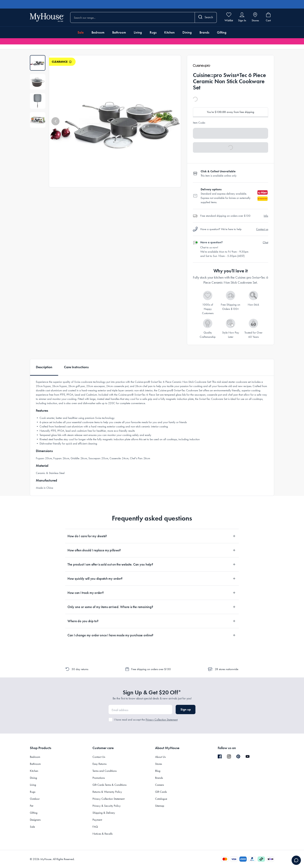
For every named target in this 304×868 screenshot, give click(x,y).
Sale (81, 32)
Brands (204, 32)
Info (266, 216)
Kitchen (169, 32)
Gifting (222, 32)
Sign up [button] (186, 709)
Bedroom (98, 32)
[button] (55, 121)
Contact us (262, 229)
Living (138, 32)
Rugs (153, 32)
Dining (187, 32)
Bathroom (119, 32)
